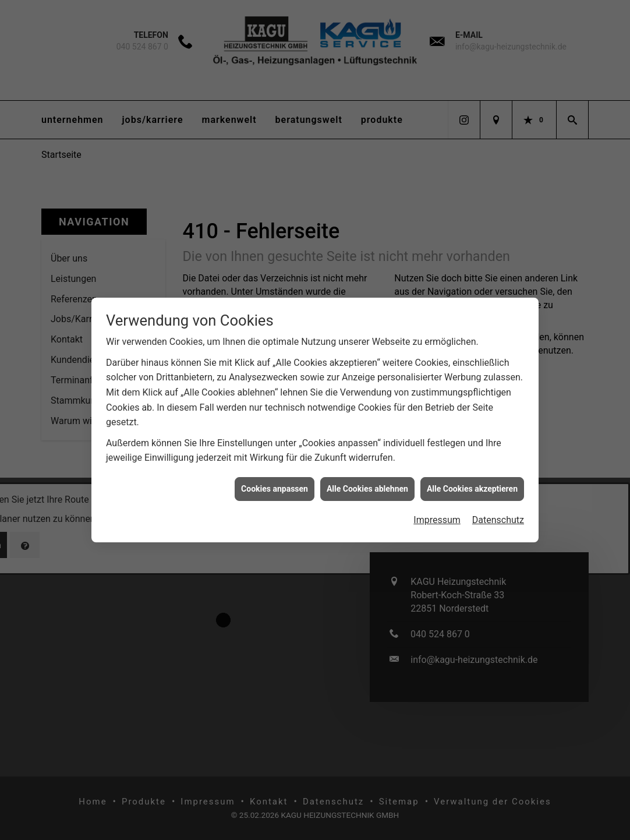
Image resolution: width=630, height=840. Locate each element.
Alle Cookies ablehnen (367, 481)
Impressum (437, 512)
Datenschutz (498, 512)
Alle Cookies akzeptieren (472, 481)
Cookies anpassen (275, 481)
